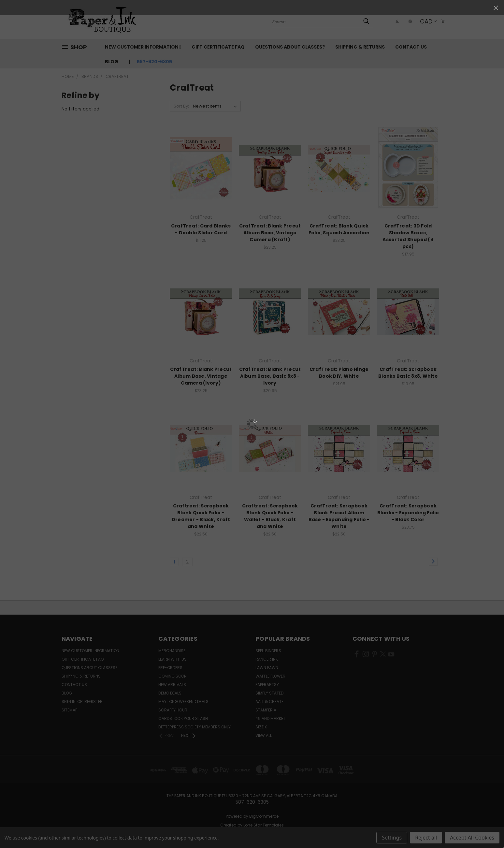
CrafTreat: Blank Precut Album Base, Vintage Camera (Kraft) (270, 233)
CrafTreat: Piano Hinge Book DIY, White (339, 373)
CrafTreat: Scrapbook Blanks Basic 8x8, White (408, 373)
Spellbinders (268, 651)
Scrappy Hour (173, 710)
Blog (112, 62)
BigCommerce (264, 816)
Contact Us (411, 47)
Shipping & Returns (360, 47)
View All (264, 735)
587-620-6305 (154, 62)
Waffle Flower (270, 676)
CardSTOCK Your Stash (183, 718)
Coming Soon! (173, 676)
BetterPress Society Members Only (194, 727)
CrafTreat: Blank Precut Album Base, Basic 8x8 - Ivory (270, 376)
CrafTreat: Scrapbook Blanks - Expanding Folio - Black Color (408, 513)
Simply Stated (269, 693)
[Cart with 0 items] (441, 21)
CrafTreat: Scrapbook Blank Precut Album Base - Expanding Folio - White (339, 516)
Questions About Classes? (290, 47)
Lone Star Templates (264, 825)
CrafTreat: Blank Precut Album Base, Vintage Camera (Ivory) (201, 376)
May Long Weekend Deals (183, 702)
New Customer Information (143, 47)
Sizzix (261, 727)
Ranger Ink (267, 659)
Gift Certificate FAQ (218, 47)
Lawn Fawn (267, 668)
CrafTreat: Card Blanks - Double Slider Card (201, 229)
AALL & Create (269, 702)
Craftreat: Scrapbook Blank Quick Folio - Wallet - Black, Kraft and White (270, 516)
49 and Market (270, 718)
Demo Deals (170, 693)
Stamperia (266, 710)
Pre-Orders (170, 668)
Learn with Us (173, 659)
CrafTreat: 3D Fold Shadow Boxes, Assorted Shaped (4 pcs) (408, 236)
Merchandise (172, 651)
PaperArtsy (267, 685)
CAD (425, 21)
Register (94, 702)
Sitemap (69, 710)
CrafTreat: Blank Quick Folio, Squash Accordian (339, 229)
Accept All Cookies (472, 838)
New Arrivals (172, 685)
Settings (392, 838)
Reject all (426, 838)
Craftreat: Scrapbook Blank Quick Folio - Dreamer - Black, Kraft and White (201, 516)
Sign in (69, 702)
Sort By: (181, 106)
